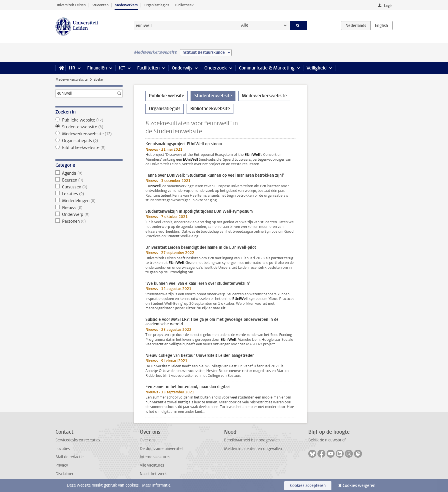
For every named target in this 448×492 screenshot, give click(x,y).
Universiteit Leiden (71, 5)
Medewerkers (126, 5)
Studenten (100, 5)
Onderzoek (216, 68)
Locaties (89, 194)
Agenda (89, 173)
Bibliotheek (184, 5)
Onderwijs (182, 68)
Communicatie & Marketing (267, 68)
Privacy (62, 465)
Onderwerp (89, 214)
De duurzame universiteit (162, 449)
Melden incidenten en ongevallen (253, 449)
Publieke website (89, 120)
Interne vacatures (155, 457)
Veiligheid (317, 68)
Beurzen (89, 180)
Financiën (97, 68)
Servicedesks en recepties (78, 440)
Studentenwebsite (89, 127)
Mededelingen (89, 201)
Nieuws (89, 208)
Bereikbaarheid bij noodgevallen (252, 440)
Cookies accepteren (308, 486)
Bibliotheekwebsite (89, 148)
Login (388, 6)
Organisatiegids (156, 5)
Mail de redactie (69, 457)
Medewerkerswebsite (71, 79)
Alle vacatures (152, 465)
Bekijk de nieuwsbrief (327, 440)
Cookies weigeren (359, 486)
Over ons (148, 440)
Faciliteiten (148, 68)
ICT (122, 68)
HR (72, 68)
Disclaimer (64, 474)
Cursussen (89, 187)
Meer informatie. (157, 485)
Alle (245, 25)
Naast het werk (153, 474)
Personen (89, 221)
